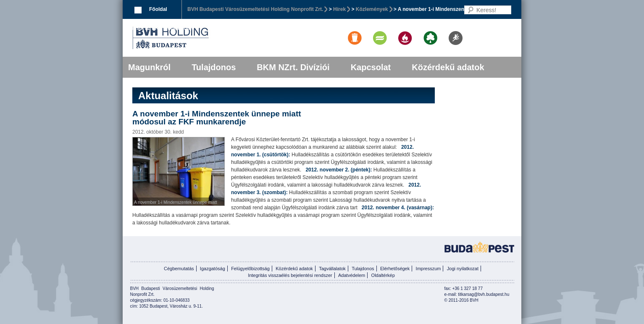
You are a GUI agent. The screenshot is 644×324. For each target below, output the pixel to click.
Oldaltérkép (383, 275)
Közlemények (372, 9)
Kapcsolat (371, 67)
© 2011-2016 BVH (461, 300)
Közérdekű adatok (448, 67)
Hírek (339, 9)
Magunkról (149, 67)
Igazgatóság (213, 269)
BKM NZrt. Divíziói (293, 67)
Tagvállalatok (332, 269)
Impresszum (428, 269)
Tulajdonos (214, 67)
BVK (199, 38)
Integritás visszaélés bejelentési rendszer (290, 275)
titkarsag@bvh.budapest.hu (484, 294)
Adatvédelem (352, 275)
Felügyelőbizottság (250, 269)
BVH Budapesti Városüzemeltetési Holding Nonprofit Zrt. (255, 9)
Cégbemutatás (179, 269)
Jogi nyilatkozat (463, 269)
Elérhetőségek (395, 269)
